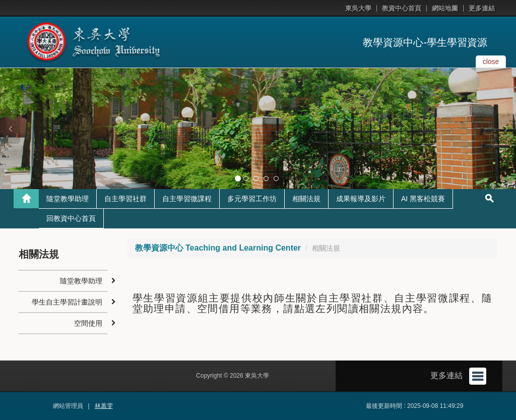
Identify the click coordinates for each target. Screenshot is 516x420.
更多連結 (482, 8)
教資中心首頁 (402, 8)
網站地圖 (445, 8)
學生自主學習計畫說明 (67, 302)
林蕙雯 (104, 406)
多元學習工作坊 (252, 199)
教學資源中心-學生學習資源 (425, 42)
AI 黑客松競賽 (423, 199)
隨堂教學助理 (68, 199)
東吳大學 (358, 8)
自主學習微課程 (187, 199)
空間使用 (88, 323)
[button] (10, 129)
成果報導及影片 (361, 199)
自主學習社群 (125, 199)
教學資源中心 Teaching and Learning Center (218, 248)
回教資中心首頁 (71, 218)
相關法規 (306, 199)
